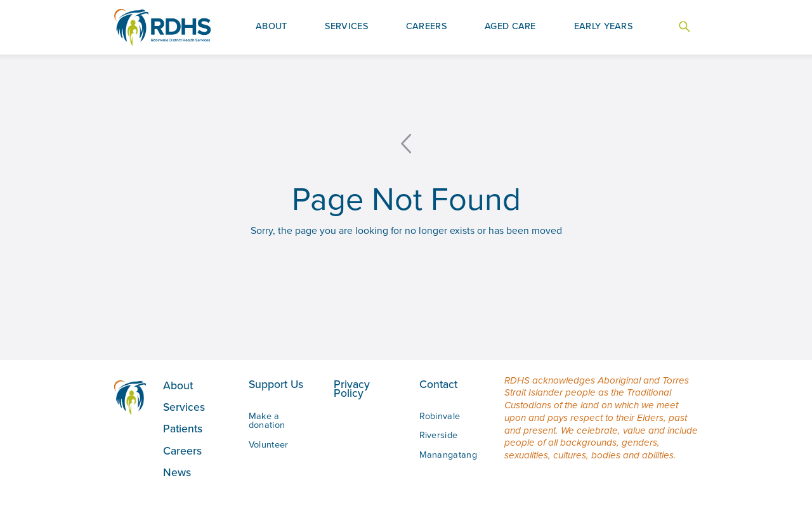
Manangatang (448, 455)
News (177, 472)
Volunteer (269, 444)
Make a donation (267, 420)
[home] (162, 28)
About (178, 385)
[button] (272, 27)
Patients (183, 428)
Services (184, 407)
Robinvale (440, 416)
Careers (182, 450)
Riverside (439, 435)
